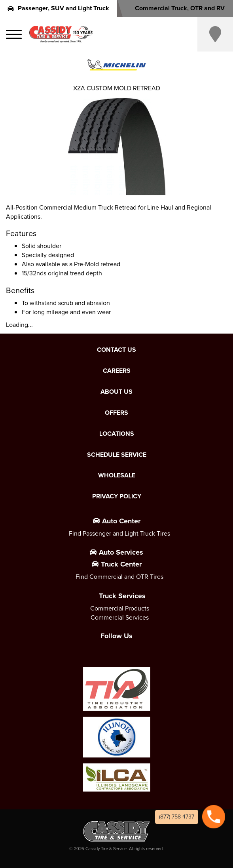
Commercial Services (120, 617)
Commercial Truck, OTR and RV (175, 8)
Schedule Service (117, 455)
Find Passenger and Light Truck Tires (119, 533)
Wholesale (117, 475)
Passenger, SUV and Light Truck (58, 8)
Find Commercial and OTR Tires (119, 577)
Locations (117, 434)
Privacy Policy (117, 496)
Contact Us (116, 350)
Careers (117, 371)
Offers (116, 413)
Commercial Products (120, 608)
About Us (116, 392)
